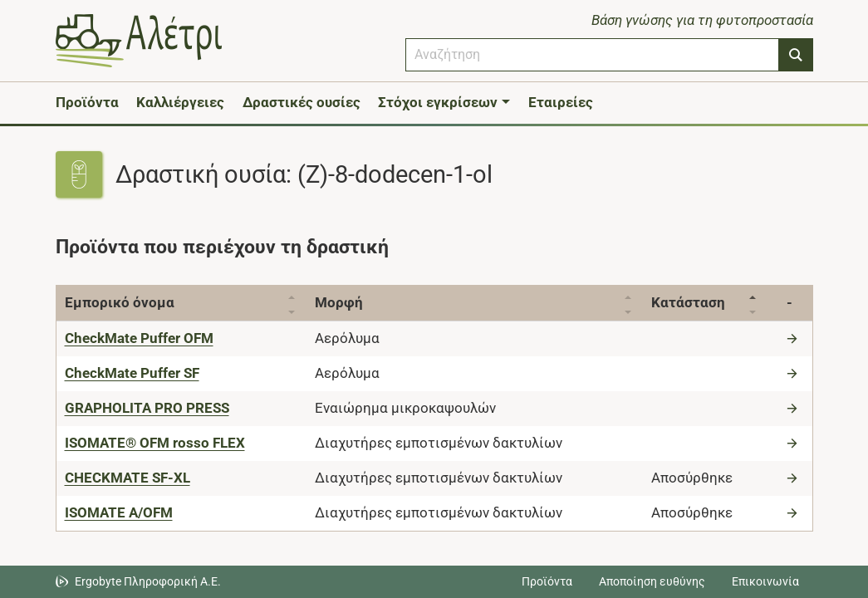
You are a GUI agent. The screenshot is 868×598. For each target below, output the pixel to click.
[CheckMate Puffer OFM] (139, 338)
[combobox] (592, 55)
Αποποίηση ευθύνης (652, 581)
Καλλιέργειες (180, 102)
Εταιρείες (561, 102)
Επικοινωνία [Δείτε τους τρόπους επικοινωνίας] (765, 581)
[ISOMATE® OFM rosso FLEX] (155, 443)
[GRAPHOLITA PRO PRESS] (147, 408)
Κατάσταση (696, 302)
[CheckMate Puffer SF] (132, 373)
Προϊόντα (87, 102)
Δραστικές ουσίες (302, 102)
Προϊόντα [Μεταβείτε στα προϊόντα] (547, 581)
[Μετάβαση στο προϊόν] (794, 338)
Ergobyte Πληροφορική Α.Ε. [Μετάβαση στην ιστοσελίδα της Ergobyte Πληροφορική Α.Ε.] (148, 581)
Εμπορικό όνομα (120, 302)
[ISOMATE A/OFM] (119, 512)
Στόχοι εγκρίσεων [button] (438, 102)
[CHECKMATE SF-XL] (128, 478)
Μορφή (342, 302)
